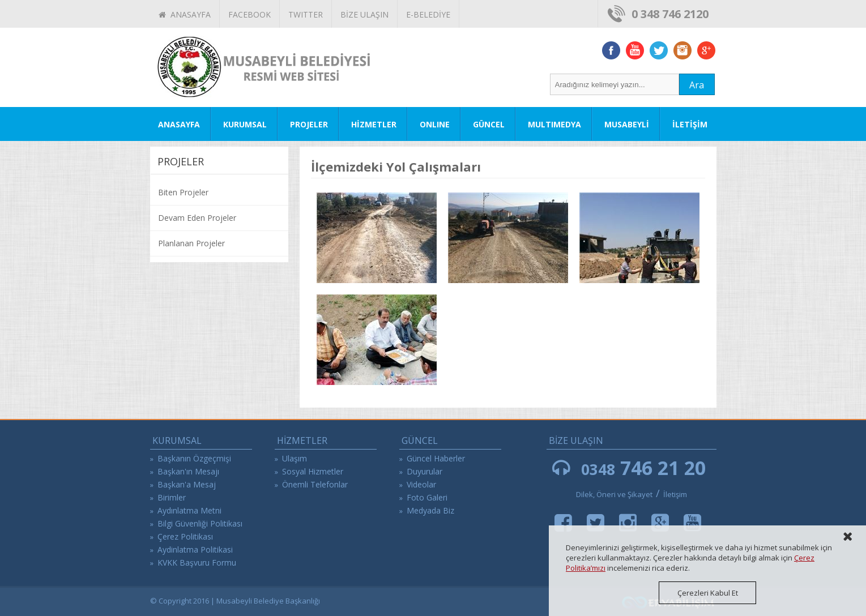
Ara (697, 85)
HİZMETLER (374, 124)
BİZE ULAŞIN (364, 14)
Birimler (172, 497)
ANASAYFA (185, 14)
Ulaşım (295, 458)
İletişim (675, 494)
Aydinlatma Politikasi (195, 549)
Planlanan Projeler (191, 243)
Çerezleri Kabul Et (708, 593)
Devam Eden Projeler (197, 218)
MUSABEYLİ (627, 124)
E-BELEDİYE (428, 14)
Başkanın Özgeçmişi (194, 458)
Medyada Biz (430, 510)
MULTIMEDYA (554, 124)
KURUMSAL (245, 124)
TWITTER (306, 14)
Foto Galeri (427, 497)
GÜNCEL (489, 124)
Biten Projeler (183, 192)
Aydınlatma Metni (189, 510)
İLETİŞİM (690, 124)
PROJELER (309, 124)
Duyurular (425, 471)
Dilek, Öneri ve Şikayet (614, 494)
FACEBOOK (249, 14)
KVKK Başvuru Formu (197, 562)
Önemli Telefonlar (315, 484)
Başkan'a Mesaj (187, 484)
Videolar (421, 484)
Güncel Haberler (436, 458)
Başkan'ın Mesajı (188, 471)
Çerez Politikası (185, 536)
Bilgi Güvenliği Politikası (200, 523)
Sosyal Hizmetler (313, 471)
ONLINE (435, 124)
